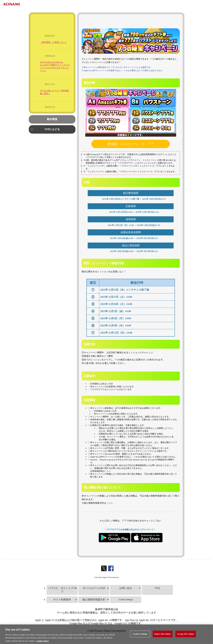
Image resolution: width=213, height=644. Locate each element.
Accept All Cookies (186, 637)
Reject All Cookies (163, 637)
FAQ (157, 588)
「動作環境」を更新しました (53, 42)
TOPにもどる (52, 129)
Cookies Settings (125, 600)
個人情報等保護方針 (94, 600)
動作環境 (52, 119)
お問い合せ (126, 588)
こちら (108, 471)
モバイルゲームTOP (94, 588)
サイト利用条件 (62, 600)
